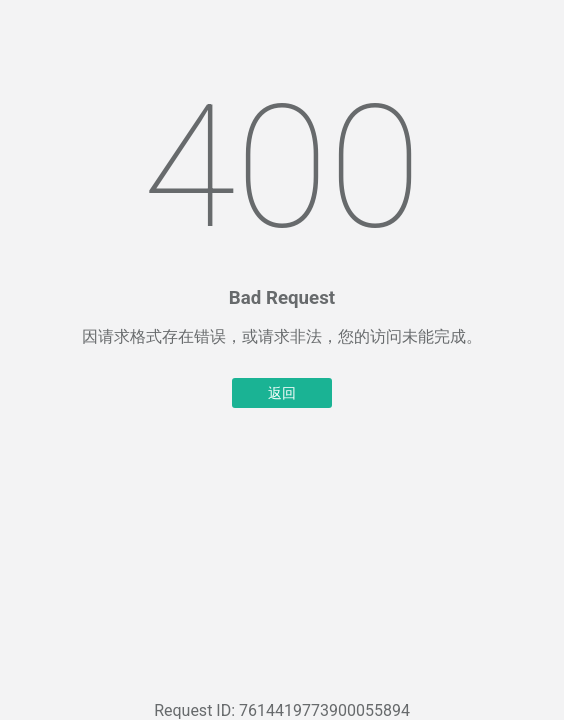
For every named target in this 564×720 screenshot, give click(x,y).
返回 (282, 393)
